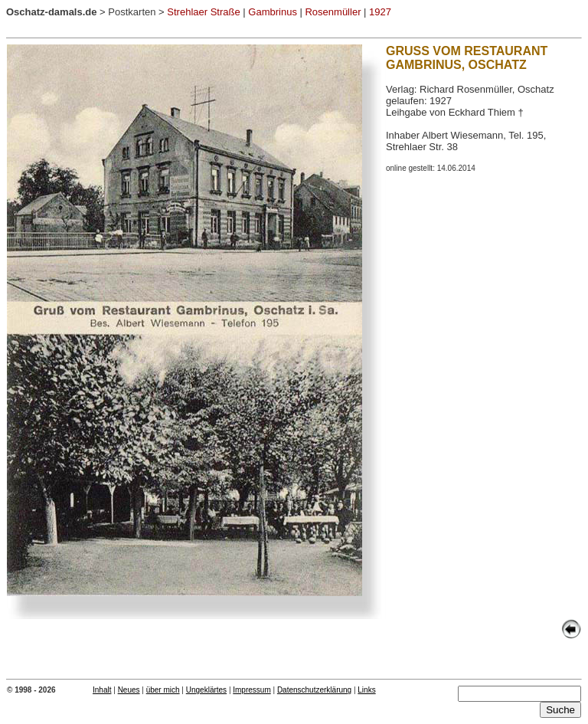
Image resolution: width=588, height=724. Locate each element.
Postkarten (132, 12)
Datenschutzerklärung (314, 690)
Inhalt (102, 690)
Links (366, 690)
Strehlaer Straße (203, 12)
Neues (129, 690)
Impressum (252, 690)
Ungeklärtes (206, 690)
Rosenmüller (333, 12)
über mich (163, 690)
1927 (380, 12)
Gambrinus (273, 12)
